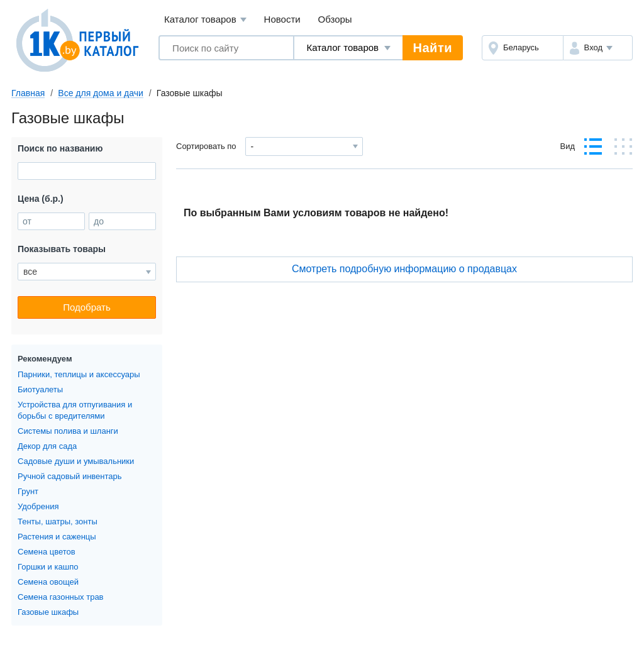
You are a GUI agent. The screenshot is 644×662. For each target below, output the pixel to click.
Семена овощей (48, 582)
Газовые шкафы (48, 612)
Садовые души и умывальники (76, 461)
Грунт (28, 491)
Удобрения (38, 506)
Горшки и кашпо (48, 567)
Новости (282, 19)
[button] (598, 48)
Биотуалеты (40, 389)
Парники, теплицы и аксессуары (79, 374)
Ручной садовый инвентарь (70, 476)
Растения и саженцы (57, 537)
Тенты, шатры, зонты (58, 521)
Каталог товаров (205, 20)
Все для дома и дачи (101, 93)
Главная (28, 93)
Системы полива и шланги (68, 431)
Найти (433, 48)
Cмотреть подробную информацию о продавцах (404, 269)
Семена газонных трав (61, 597)
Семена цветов (47, 552)
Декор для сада (47, 446)
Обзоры (335, 19)
